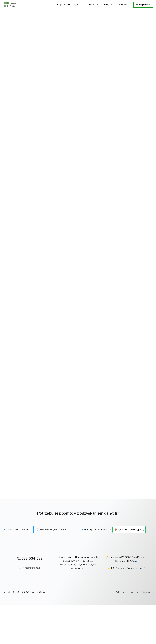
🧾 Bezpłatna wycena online (51, 530)
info (135, 561)
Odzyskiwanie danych (70, 5)
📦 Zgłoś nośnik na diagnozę (129, 530)
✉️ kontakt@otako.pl (30, 568)
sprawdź (140, 568)
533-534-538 (32, 558)
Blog (110, 5)
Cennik (95, 5)
